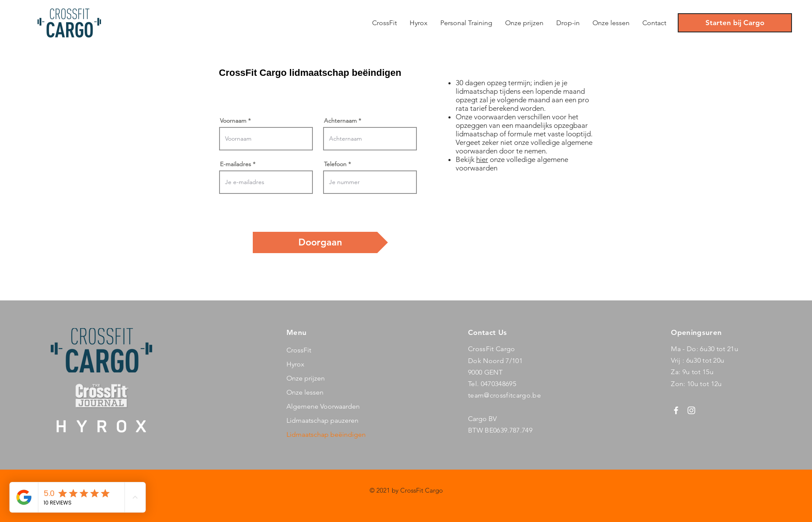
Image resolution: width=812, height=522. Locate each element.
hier (482, 159)
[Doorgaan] (320, 242)
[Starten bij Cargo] (735, 23)
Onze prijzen (306, 378)
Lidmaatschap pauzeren (322, 420)
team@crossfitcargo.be (504, 395)
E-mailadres (236, 164)
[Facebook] (676, 410)
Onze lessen (305, 392)
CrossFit (299, 350)
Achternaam (340, 121)
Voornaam (233, 121)
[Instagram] (691, 410)
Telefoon (335, 164)
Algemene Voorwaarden (323, 406)
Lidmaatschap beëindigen (326, 434)
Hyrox (295, 364)
